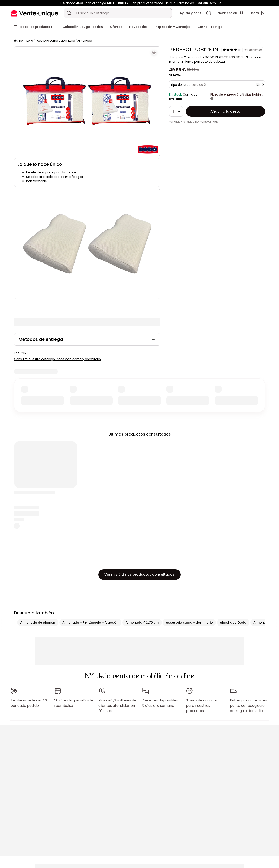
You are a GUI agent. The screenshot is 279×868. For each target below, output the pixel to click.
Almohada (85, 41)
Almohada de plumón (38, 622)
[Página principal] (15, 41)
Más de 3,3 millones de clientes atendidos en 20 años (117, 706)
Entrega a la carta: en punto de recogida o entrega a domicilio (248, 706)
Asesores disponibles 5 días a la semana (160, 703)
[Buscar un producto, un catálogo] (69, 13)
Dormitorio (26, 41)
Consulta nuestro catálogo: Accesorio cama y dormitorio (57, 359)
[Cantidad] (176, 111)
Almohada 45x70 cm (142, 622)
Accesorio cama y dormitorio (55, 41)
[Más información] (212, 99)
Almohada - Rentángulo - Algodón (90, 622)
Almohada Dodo (233, 622)
